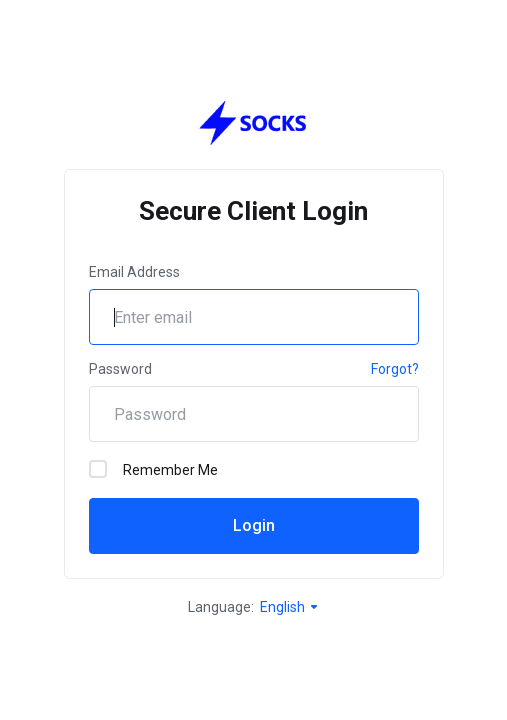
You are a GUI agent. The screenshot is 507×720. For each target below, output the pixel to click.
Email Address (134, 272)
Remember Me (153, 469)
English (290, 607)
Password (120, 369)
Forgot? (395, 369)
